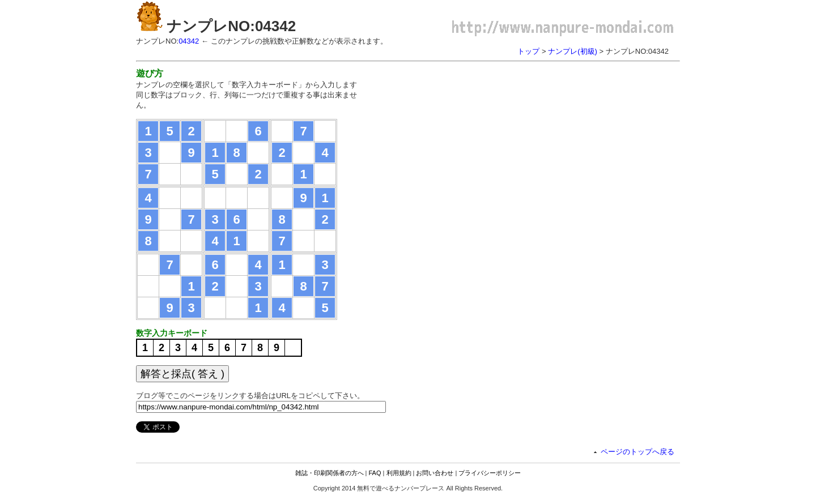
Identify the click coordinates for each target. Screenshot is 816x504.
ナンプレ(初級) (573, 51)
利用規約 (399, 473)
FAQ (375, 473)
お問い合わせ (435, 473)
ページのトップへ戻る (637, 452)
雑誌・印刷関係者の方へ (330, 473)
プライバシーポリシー (490, 473)
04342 (189, 41)
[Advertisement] (469, 147)
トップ (528, 51)
